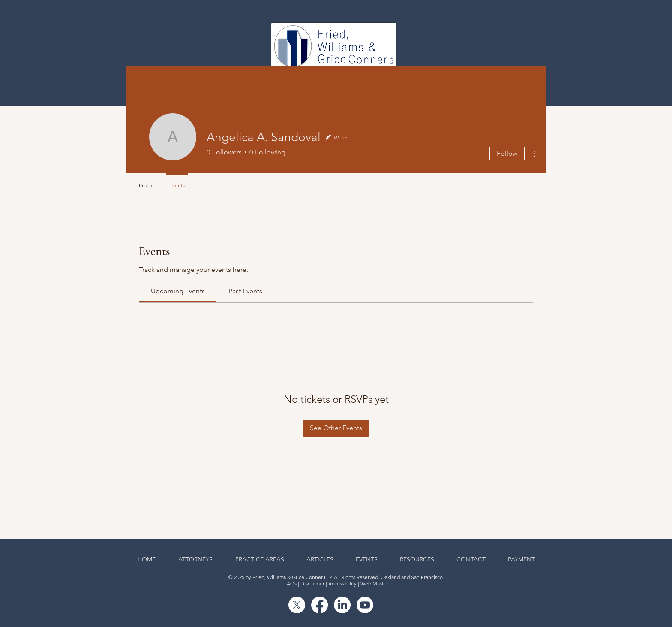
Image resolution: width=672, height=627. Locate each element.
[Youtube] (365, 605)
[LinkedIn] (342, 605)
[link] (178, 291)
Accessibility (342, 583)
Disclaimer (312, 583)
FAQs (290, 583)
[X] (297, 605)
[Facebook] (319, 605)
